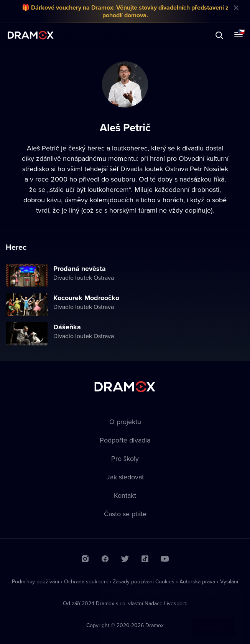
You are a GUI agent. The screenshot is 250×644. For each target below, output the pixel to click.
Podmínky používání (35, 581)
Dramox (31, 35)
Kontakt (125, 495)
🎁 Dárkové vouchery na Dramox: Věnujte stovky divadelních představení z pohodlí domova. (125, 11)
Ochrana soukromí (86, 581)
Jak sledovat (125, 477)
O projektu (125, 422)
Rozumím (214, 620)
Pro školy (125, 458)
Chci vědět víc (161, 620)
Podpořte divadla (125, 440)
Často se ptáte (125, 514)
